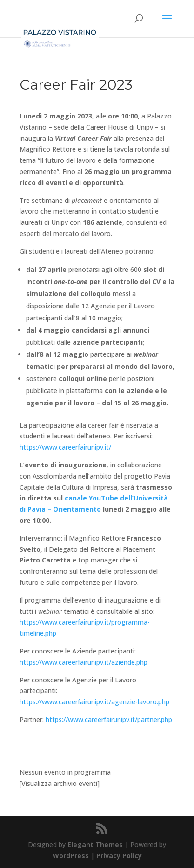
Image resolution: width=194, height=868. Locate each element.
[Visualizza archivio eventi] (60, 783)
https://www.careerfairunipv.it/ (65, 447)
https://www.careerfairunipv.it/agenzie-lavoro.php (94, 702)
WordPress (71, 856)
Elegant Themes (95, 844)
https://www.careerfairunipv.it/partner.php (109, 719)
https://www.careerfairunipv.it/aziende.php (84, 662)
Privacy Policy (119, 856)
